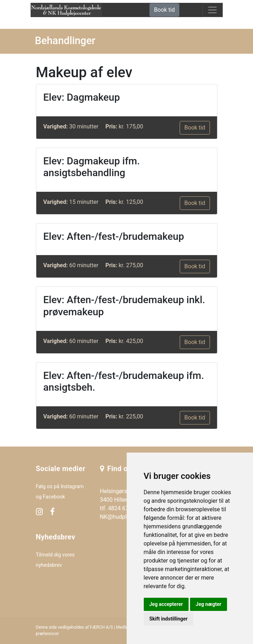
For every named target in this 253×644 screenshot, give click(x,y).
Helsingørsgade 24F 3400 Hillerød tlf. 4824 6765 (125, 500)
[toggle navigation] (212, 10)
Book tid (164, 10)
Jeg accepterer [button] (166, 604)
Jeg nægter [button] (209, 604)
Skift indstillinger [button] (169, 619)
